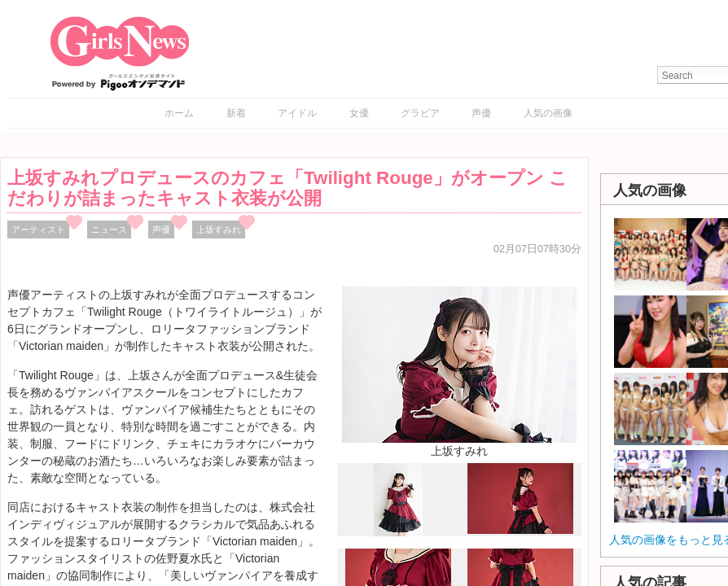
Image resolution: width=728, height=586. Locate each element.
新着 (236, 113)
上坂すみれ (219, 230)
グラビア (420, 113)
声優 (481, 113)
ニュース (109, 230)
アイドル (297, 113)
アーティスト (38, 230)
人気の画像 (548, 113)
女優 (359, 113)
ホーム (179, 113)
